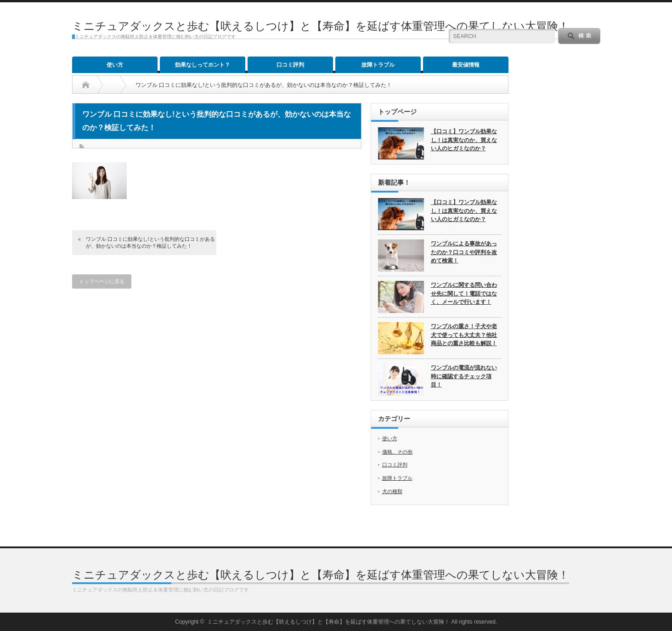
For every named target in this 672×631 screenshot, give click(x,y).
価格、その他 (397, 452)
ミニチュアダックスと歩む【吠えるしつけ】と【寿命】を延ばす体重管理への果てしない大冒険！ (321, 26)
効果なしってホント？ (203, 65)
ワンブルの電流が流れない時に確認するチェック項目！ (464, 376)
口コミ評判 (290, 65)
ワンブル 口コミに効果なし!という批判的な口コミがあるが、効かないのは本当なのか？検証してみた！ (150, 242)
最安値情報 (466, 65)
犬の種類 (392, 491)
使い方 (115, 65)
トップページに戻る (102, 281)
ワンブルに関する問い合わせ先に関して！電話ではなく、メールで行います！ (464, 293)
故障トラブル (378, 65)
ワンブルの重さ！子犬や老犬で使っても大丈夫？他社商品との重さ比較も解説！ (464, 335)
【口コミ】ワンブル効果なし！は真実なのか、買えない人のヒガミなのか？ (464, 140)
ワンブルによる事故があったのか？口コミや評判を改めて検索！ (464, 252)
